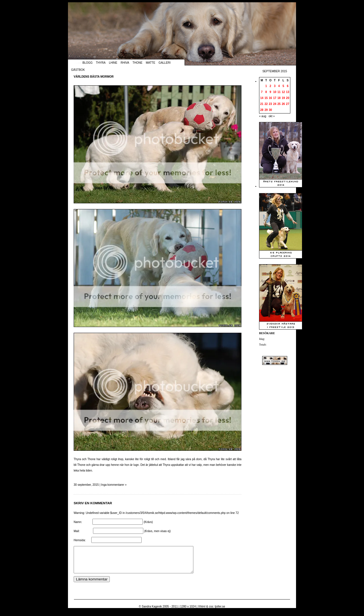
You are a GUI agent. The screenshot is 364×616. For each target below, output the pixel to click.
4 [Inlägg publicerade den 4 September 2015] (279, 86)
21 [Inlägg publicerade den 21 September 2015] (262, 104)
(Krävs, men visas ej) (157, 531)
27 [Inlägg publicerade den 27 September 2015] (288, 104)
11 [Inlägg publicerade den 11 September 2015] (279, 92)
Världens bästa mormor (94, 77)
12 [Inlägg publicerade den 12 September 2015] (283, 92)
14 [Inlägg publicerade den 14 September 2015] (262, 98)
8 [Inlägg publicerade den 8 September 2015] (266, 92)
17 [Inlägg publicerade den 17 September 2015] (275, 98)
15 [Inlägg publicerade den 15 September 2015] (266, 98)
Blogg (88, 63)
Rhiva (125, 63)
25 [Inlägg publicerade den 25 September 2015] (279, 104)
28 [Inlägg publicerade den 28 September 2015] (262, 110)
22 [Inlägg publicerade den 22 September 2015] (266, 104)
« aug (263, 116)
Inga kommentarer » (114, 485)
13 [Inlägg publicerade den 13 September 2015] (288, 92)
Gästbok (78, 70)
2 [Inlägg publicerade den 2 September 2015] (270, 86)
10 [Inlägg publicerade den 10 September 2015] (275, 92)
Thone (137, 63)
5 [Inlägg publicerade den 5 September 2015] (283, 86)
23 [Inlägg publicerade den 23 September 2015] (270, 104)
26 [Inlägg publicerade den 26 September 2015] (283, 104)
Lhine (113, 63)
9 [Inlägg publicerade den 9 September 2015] (270, 92)
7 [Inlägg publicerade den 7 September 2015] (262, 92)
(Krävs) (148, 522)
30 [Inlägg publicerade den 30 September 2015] (270, 110)
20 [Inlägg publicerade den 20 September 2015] (288, 98)
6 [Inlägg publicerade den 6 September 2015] (288, 86)
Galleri (165, 63)
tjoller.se (220, 612)
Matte (151, 63)
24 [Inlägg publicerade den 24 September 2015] (275, 104)
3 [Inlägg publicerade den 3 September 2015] (275, 86)
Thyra (101, 63)
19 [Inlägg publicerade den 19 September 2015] (283, 98)
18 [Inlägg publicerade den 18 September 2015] (279, 98)
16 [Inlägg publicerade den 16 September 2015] (270, 98)
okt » (272, 116)
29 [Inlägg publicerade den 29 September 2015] (266, 110)
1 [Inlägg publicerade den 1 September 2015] (266, 86)
